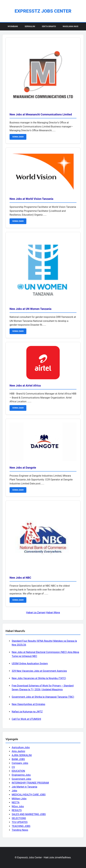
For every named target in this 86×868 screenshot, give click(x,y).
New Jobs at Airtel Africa (25, 386)
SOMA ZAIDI (18, 137)
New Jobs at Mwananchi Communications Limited (41, 114)
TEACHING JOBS (21, 826)
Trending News (20, 830)
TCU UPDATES (20, 822)
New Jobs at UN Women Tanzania (30, 309)
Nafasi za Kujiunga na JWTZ (27, 712)
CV (13, 767)
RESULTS (17, 810)
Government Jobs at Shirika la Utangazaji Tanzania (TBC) (43, 697)
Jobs (14, 791)
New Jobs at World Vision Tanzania (31, 199)
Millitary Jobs (19, 799)
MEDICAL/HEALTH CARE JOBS (29, 795)
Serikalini (30, 26)
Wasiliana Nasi (71, 26)
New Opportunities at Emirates (28, 704)
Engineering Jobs (21, 775)
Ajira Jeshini (18, 751)
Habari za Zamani (36, 613)
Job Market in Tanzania (24, 787)
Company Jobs (20, 763)
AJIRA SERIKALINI (22, 755)
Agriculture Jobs (21, 747)
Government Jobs (21, 779)
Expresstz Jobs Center (43, 11)
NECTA (16, 802)
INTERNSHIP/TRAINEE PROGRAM (30, 783)
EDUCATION (18, 771)
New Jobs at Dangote (23, 468)
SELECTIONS (19, 818)
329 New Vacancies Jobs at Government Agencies (39, 671)
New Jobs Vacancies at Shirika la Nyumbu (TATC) (39, 678)
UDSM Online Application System (30, 664)
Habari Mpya (53, 613)
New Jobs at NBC (20, 578)
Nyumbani (13, 26)
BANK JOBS (18, 759)
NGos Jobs (18, 806)
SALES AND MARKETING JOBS (29, 814)
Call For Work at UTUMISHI (26, 719)
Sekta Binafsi (49, 26)
